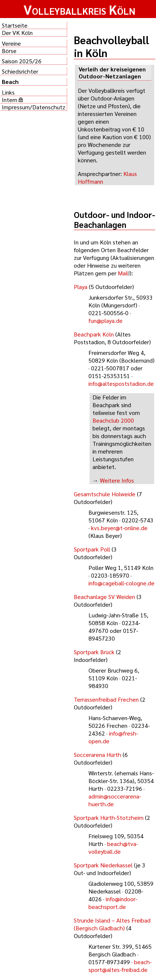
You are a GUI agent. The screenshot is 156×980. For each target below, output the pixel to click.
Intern (12, 100)
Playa (81, 287)
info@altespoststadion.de (121, 383)
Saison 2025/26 (22, 61)
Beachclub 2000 (113, 420)
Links (8, 92)
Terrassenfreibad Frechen (106, 699)
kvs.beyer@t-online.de (119, 528)
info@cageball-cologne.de (121, 583)
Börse (9, 51)
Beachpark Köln (94, 334)
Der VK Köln (17, 33)
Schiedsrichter (20, 71)
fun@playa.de (106, 320)
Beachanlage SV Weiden (104, 597)
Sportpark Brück (94, 652)
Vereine (11, 43)
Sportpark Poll (92, 549)
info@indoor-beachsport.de (113, 903)
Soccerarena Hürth (97, 755)
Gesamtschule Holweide (105, 494)
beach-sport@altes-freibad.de (120, 966)
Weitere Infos (117, 480)
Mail (123, 273)
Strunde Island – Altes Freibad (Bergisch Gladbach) (112, 924)
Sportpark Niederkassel (103, 865)
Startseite (15, 25)
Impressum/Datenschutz (34, 107)
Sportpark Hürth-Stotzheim (109, 817)
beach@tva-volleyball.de (113, 847)
